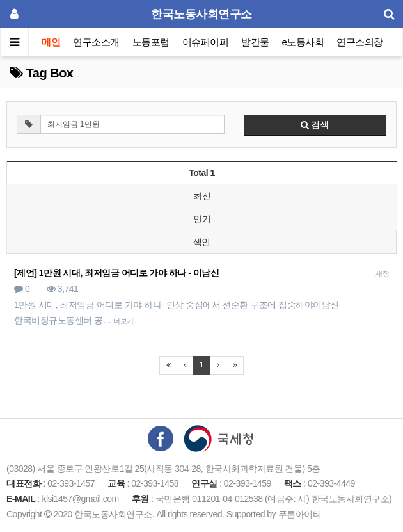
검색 (315, 125)
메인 (51, 42)
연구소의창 (360, 42)
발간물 (255, 42)
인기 (202, 219)
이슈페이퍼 (206, 42)
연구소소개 (96, 42)
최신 (202, 196)
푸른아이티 (300, 514)
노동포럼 (151, 42)
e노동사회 (303, 42)
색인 (202, 242)
